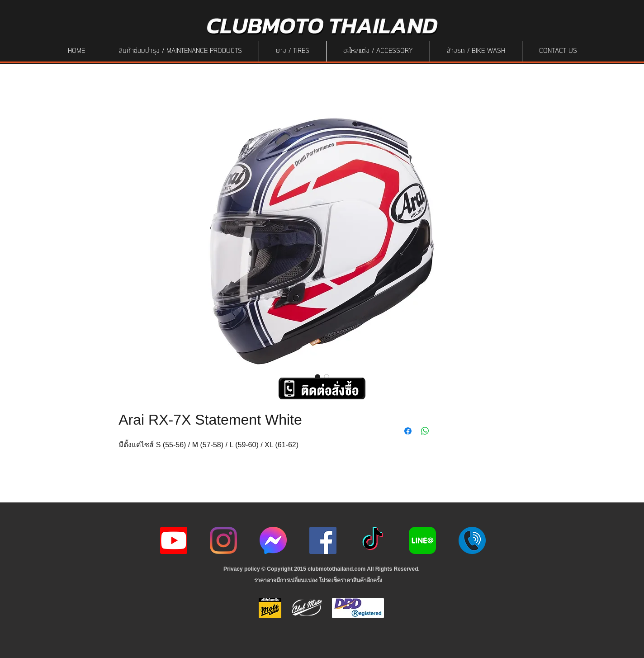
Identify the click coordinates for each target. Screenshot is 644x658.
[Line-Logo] (422, 540)
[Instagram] (223, 540)
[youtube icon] (174, 540)
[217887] (472, 540)
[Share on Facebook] (408, 431)
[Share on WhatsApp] (425, 431)
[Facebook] (323, 540)
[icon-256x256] (273, 540)
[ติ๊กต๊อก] (373, 540)
